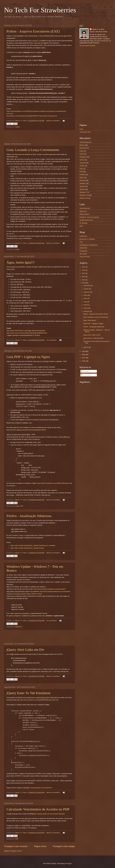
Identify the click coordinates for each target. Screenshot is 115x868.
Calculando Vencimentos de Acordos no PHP (38, 809)
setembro (87, 292)
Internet (82, 160)
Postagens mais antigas (64, 846)
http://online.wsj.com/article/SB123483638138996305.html (27, 333)
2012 (84, 277)
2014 (84, 270)
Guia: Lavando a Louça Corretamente (33, 150)
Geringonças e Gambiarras (89, 245)
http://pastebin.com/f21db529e (41, 788)
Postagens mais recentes (16, 846)
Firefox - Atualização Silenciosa (29, 516)
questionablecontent (86, 220)
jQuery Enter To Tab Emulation (28, 693)
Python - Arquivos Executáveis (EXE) (33, 31)
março (86, 308)
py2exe (36, 41)
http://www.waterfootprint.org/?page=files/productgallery (26, 331)
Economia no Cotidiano (87, 239)
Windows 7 (19, 627)
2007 (84, 358)
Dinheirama (83, 236)
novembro (87, 286)
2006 (84, 361)
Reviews (82, 180)
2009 (84, 351)
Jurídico (82, 166)
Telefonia (83, 189)
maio (85, 302)
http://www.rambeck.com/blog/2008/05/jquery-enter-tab (39, 700)
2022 (84, 267)
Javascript (83, 163)
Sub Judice (83, 254)
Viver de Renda (85, 257)
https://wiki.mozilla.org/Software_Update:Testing (27, 548)
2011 (84, 280)
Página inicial (40, 846)
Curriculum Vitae (85, 132)
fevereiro (87, 311)
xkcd (81, 226)
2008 (84, 355)
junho (86, 298)
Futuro (82, 151)
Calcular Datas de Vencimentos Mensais (51, 814)
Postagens (85, 371)
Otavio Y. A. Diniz (98, 29)
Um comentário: (52, 340)
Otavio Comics (84, 214)
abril (85, 305)
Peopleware (84, 251)
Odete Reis (83, 248)
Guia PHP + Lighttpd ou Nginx (28, 357)
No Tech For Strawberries (40, 10)
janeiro (86, 347)
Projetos (82, 175)
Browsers (83, 148)
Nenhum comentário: (53, 121)
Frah (81, 242)
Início (81, 129)
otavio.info (83, 211)
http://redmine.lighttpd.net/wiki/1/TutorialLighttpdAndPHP (26, 430)
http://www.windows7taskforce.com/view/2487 (50, 589)
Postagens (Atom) (16, 851)
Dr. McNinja (83, 223)
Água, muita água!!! (21, 262)
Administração (84, 142)
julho (85, 295)
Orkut (81, 169)
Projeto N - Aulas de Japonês (89, 217)
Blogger (69, 863)
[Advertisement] (39, 136)
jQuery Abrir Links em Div (25, 650)
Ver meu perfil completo (87, 46)
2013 (84, 273)
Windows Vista (84, 195)
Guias (17, 249)
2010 (84, 283)
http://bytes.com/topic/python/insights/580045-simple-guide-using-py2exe (32, 116)
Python (18, 127)
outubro (86, 289)
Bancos (82, 145)
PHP (21, 506)
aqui (16, 157)
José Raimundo (85, 208)
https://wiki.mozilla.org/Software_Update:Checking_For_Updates (33, 545)
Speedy (82, 186)
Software (83, 183)
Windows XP (84, 198)
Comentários (86, 375)
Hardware (83, 157)
